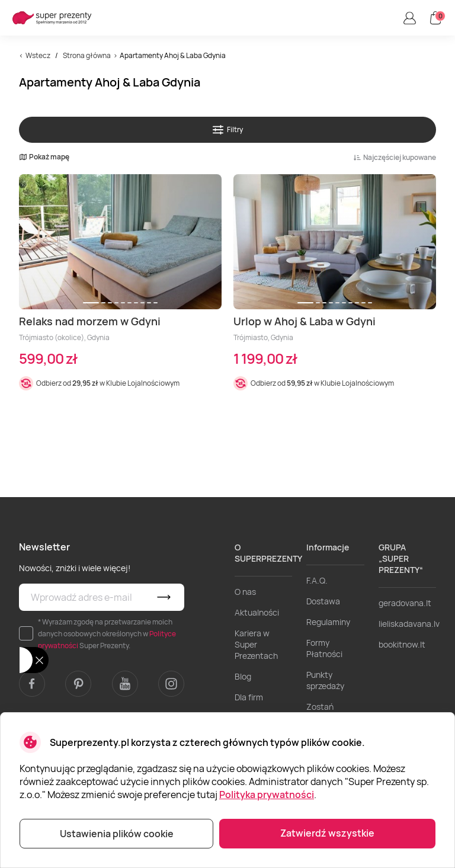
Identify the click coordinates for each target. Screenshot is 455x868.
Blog (243, 676)
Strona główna (87, 55)
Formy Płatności (324, 648)
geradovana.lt (405, 603)
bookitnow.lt (402, 644)
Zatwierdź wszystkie (327, 833)
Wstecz (38, 55)
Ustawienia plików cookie (117, 834)
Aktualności (257, 612)
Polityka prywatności (267, 795)
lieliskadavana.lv (409, 624)
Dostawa (323, 601)
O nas (245, 592)
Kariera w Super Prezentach (256, 644)
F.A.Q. (317, 580)
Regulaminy (328, 622)
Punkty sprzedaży (325, 680)
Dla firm (249, 697)
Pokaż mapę (44, 157)
